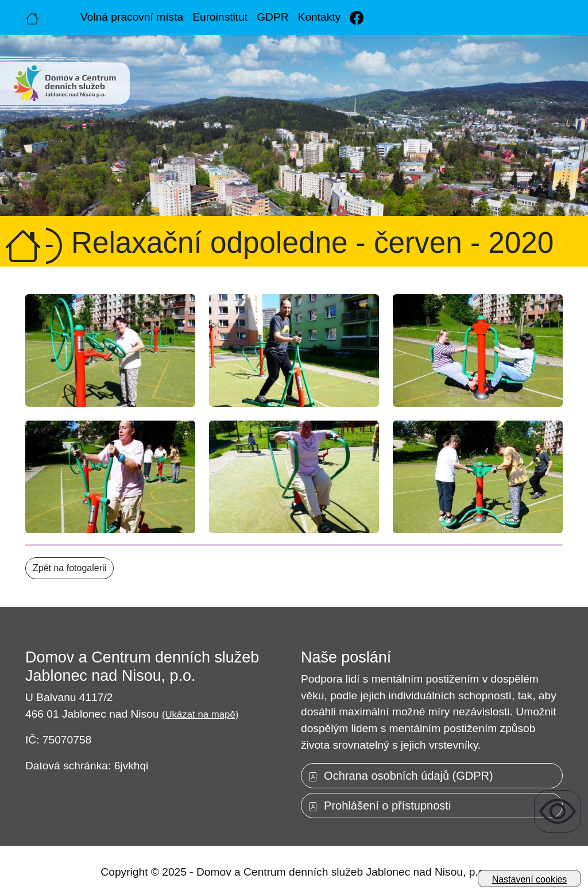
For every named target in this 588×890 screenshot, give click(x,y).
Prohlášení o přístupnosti (380, 806)
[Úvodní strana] (32, 17)
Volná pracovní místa (132, 17)
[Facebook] (357, 18)
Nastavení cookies (530, 879)
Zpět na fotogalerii (69, 568)
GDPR (272, 17)
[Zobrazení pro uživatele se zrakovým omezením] (558, 811)
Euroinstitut (220, 17)
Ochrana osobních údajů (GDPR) (401, 776)
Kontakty (320, 17)
